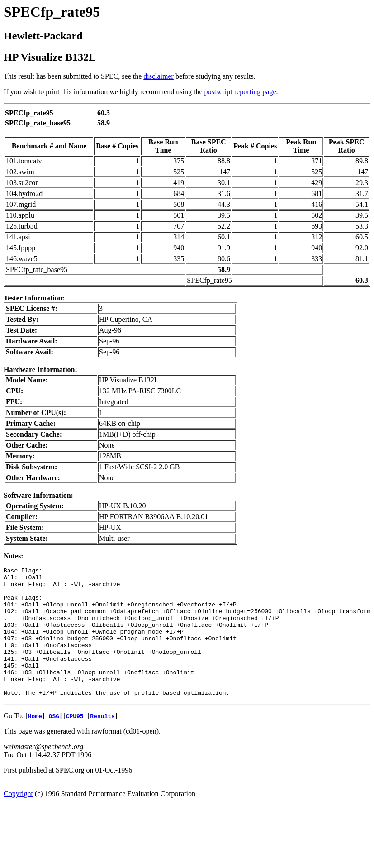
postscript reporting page (240, 92)
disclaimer (159, 76)
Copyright (18, 819)
